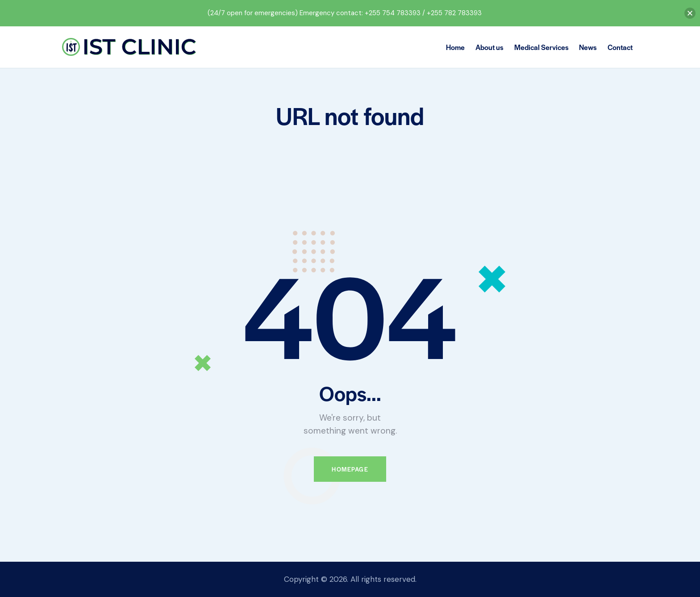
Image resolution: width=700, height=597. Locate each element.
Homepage (350, 469)
